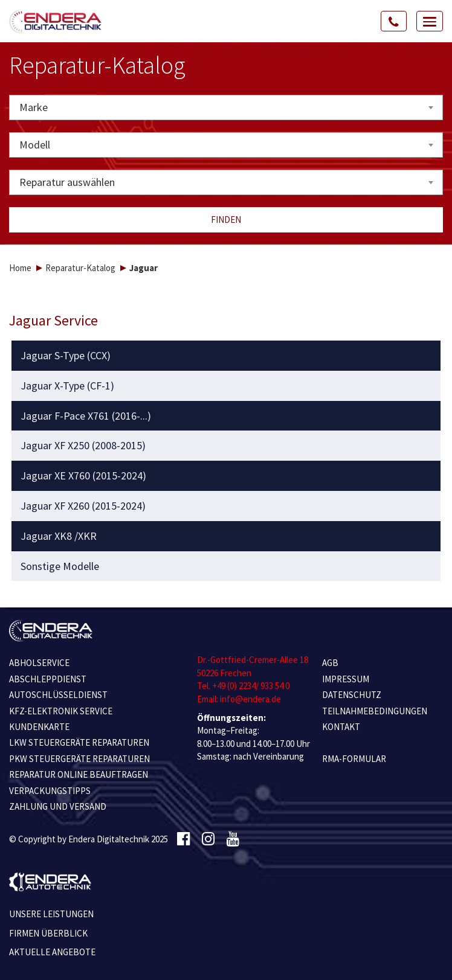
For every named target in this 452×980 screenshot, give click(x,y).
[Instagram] (208, 839)
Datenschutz (352, 695)
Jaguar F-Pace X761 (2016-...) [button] (86, 416)
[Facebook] (183, 839)
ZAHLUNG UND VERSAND (58, 806)
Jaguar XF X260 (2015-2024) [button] (83, 506)
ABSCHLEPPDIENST (48, 679)
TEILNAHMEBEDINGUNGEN (375, 711)
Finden (226, 219)
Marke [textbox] (34, 107)
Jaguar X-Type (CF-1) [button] (67, 386)
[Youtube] (233, 839)
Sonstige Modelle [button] (60, 566)
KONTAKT (341, 727)
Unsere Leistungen (51, 914)
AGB (330, 663)
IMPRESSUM (346, 679)
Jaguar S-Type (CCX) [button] (66, 356)
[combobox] (226, 107)
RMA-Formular (354, 759)
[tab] (226, 356)
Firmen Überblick (48, 933)
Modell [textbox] (35, 145)
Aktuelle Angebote (52, 952)
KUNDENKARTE (39, 727)
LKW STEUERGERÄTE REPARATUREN (79, 742)
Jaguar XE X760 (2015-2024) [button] (83, 476)
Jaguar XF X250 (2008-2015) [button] (83, 446)
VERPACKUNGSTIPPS (50, 791)
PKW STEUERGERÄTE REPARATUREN (79, 759)
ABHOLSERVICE (39, 663)
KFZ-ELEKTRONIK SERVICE (61, 711)
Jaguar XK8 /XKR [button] (59, 536)
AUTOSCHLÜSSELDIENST (58, 695)
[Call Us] (394, 21)
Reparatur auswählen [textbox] (67, 182)
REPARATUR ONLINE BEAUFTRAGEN (79, 774)
